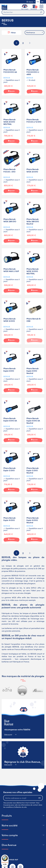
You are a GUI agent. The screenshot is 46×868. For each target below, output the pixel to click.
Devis (30, 2)
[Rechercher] (23, 12)
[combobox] (35, 33)
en (42, 2)
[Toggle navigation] (41, 7)
